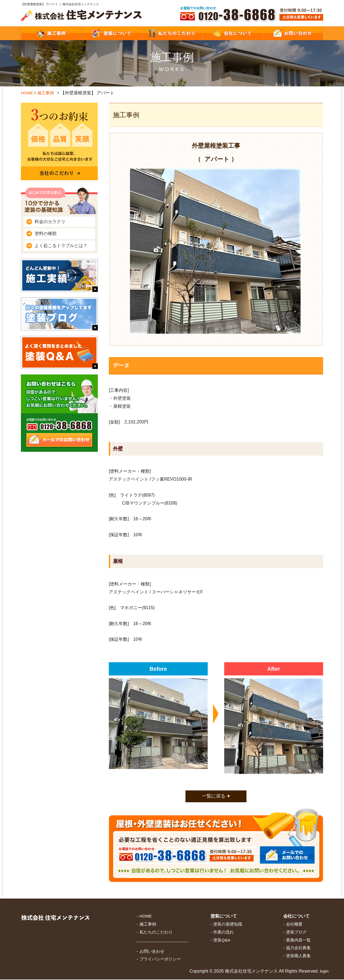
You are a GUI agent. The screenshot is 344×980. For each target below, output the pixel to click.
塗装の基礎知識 (228, 925)
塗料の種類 (46, 233)
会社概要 (294, 925)
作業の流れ (224, 933)
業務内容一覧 (298, 940)
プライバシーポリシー (160, 960)
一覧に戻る (214, 796)
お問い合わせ (152, 952)
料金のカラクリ (50, 222)
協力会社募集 (298, 948)
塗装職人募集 (298, 956)
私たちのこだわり (156, 933)
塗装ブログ (296, 933)
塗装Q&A (222, 940)
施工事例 (47, 93)
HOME (27, 93)
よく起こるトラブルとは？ (61, 246)
